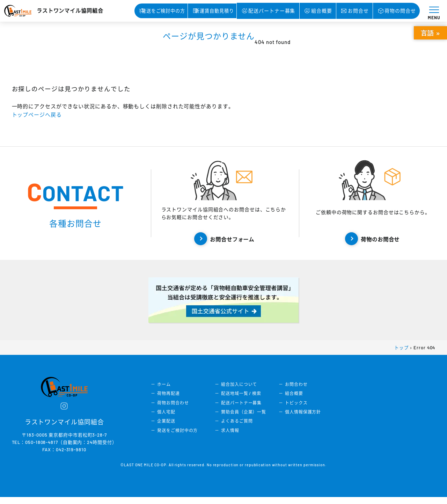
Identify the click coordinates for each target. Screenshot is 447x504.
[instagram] (64, 413)
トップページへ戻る (40, 115)
